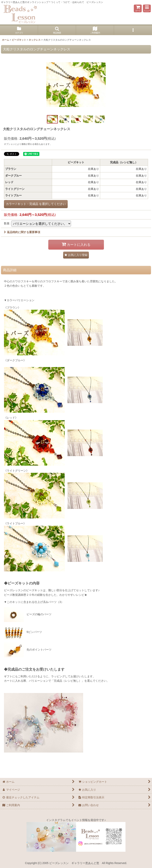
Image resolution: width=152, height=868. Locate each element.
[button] (147, 8)
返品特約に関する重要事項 (22, 232)
